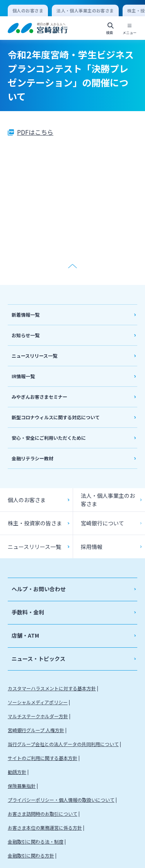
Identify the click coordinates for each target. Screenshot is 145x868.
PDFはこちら (35, 132)
